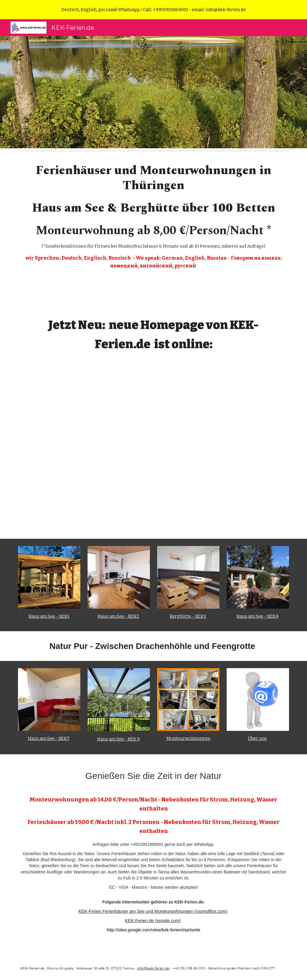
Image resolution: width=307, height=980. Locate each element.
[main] (154, 219)
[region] (153, 10)
